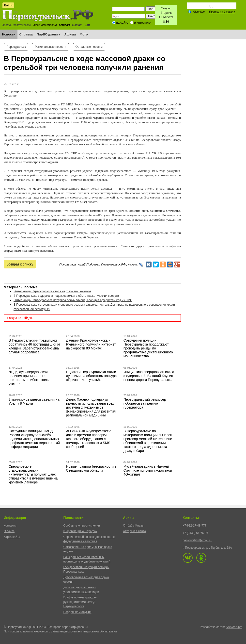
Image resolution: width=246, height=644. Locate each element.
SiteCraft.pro (234, 627)
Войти (8, 5)
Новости (9, 34)
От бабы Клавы (134, 526)
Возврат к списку (20, 264)
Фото (84, 34)
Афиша (70, 34)
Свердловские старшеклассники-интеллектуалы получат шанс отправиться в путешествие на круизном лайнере (33, 474)
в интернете (142, 23)
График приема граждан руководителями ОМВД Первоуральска (80, 602)
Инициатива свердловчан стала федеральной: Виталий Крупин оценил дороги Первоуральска (149, 376)
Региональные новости (50, 47)
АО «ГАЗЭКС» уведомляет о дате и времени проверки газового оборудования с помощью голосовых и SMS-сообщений (89, 439)
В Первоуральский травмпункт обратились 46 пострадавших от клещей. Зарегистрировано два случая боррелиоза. (35, 346)
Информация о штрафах (80, 531)
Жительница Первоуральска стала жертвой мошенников (52, 291)
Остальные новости (89, 47)
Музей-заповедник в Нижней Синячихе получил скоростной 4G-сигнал (148, 470)
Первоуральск (16, 47)
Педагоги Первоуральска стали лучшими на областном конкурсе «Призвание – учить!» (92, 376)
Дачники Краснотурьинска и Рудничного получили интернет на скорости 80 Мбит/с (91, 344)
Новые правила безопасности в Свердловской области (91, 468)
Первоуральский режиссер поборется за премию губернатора (145, 403)
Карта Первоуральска (17, 25)
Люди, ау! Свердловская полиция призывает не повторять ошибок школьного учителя (32, 378)
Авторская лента (134, 531)
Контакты (10, 526)
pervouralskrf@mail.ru (197, 540)
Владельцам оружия (77, 612)
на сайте (122, 23)
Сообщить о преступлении (82, 526)
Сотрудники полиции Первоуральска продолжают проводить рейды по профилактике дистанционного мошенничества (148, 348)
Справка (26, 34)
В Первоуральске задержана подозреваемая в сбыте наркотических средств (66, 296)
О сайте (9, 531)
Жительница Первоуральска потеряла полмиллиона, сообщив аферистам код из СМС (73, 300)
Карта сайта (12, 537)
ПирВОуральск (49, 34)
